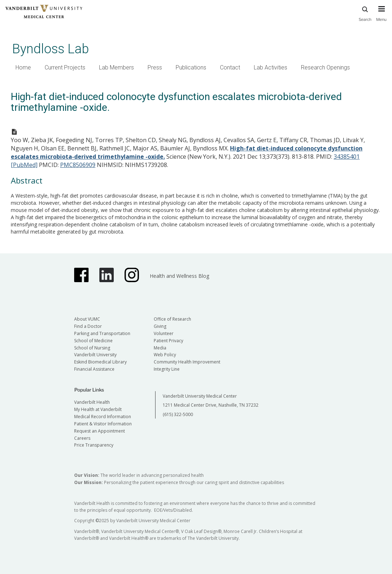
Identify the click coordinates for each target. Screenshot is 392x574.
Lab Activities (271, 67)
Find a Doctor (88, 326)
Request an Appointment (100, 431)
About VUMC (87, 319)
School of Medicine (93, 341)
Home (23, 67)
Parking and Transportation (102, 333)
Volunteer (164, 333)
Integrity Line (167, 369)
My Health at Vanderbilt (98, 409)
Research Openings (325, 67)
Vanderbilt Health (92, 402)
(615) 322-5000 (178, 414)
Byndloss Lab (51, 49)
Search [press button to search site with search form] (365, 13)
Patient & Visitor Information (103, 424)
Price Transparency (94, 445)
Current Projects (65, 67)
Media (160, 348)
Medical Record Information (103, 417)
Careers (82, 438)
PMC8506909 (78, 165)
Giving (160, 326)
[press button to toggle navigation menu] (381, 17)
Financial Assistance (94, 369)
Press (155, 67)
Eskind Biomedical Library (100, 362)
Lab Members (116, 67)
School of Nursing (92, 348)
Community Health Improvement (187, 362)
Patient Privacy (168, 341)
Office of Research (172, 319)
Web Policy (165, 355)
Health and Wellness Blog (179, 276)
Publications (191, 67)
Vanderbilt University (95, 355)
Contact (230, 67)
